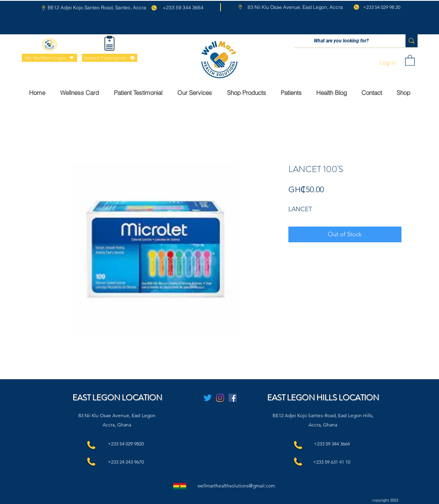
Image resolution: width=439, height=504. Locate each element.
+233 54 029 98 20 (382, 7)
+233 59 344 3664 (332, 444)
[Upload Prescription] (110, 58)
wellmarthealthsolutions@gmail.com (236, 486)
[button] (410, 60)
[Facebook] (233, 398)
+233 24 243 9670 (126, 462)
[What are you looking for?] (341, 41)
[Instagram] (220, 398)
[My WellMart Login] (49, 58)
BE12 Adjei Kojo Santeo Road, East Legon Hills (322, 415)
